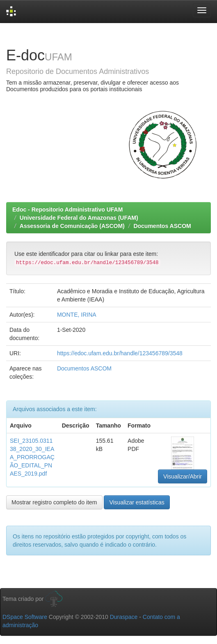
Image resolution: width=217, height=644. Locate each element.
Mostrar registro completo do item (54, 502)
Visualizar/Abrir (183, 476)
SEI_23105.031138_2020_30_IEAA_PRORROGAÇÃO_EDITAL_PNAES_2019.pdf (32, 457)
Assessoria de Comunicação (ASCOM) (72, 226)
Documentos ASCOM (162, 226)
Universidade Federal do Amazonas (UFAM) (79, 218)
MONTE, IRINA (77, 315)
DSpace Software (25, 617)
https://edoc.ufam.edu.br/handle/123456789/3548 (120, 353)
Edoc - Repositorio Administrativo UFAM (67, 209)
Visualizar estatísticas (137, 502)
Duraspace (124, 617)
